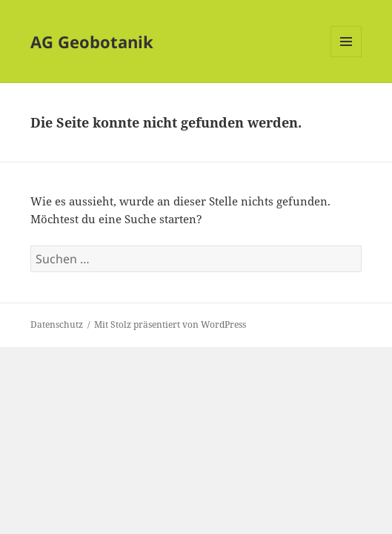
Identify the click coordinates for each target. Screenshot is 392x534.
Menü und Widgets (346, 57)
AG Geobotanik (92, 42)
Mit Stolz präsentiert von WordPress (170, 324)
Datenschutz (57, 324)
